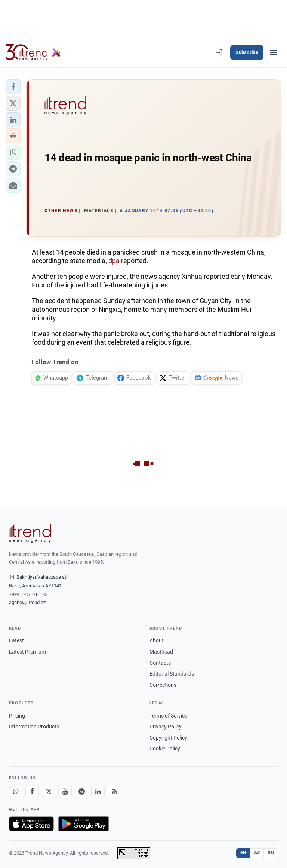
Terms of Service (168, 716)
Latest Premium (27, 652)
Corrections (163, 685)
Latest (16, 640)
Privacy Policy (166, 727)
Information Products (34, 727)
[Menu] (274, 52)
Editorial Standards (172, 674)
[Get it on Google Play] (84, 824)
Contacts (160, 663)
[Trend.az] (33, 52)
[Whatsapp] (16, 791)
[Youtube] (65, 791)
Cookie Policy (165, 749)
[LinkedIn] (98, 791)
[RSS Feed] (114, 791)
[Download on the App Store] (31, 824)
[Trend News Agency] (30, 533)
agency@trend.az (27, 602)
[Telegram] (81, 791)
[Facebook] (32, 791)
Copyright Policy (168, 738)
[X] (49, 791)
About (157, 640)
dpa (115, 261)
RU (271, 853)
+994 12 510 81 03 (28, 594)
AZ (257, 853)
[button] (13, 87)
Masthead (161, 652)
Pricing (17, 716)
